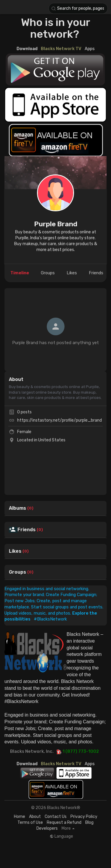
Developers (47, 828)
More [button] (68, 829)
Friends (26, 530)
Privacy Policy (84, 817)
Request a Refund (64, 822)
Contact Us (56, 817)
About (35, 817)
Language (61, 836)
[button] (78, 8)
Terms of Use (30, 822)
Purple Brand (56, 224)
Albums (17, 508)
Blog (89, 822)
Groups (17, 572)
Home (20, 817)
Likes (15, 551)
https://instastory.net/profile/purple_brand (59, 420)
